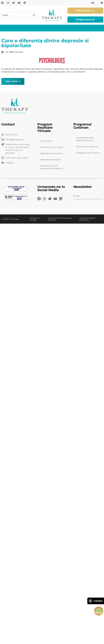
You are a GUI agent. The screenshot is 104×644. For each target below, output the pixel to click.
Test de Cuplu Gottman (87, 147)
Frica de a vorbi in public (52, 147)
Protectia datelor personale (88, 219)
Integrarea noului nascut (88, 153)
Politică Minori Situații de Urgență (60, 219)
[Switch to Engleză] (93, 3)
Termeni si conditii (34, 219)
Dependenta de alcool (50, 160)
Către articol (13, 81)
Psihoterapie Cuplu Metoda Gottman (85, 139)
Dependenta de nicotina (51, 153)
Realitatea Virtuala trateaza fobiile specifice (51, 167)
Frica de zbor (46, 141)
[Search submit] (34, 15)
